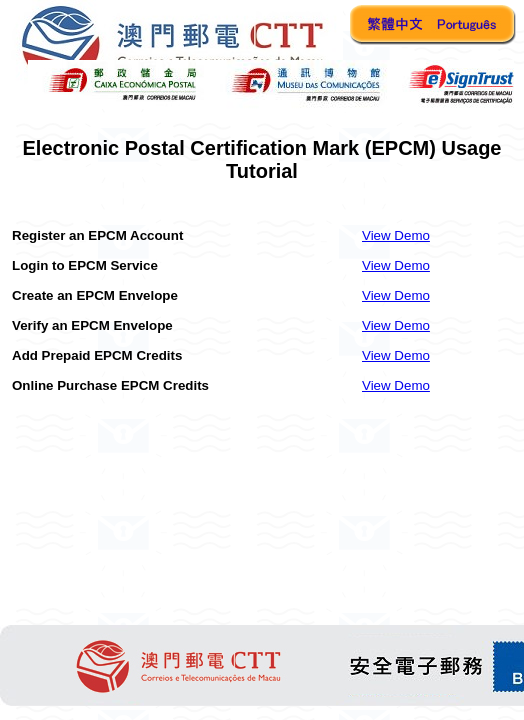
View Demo (396, 235)
